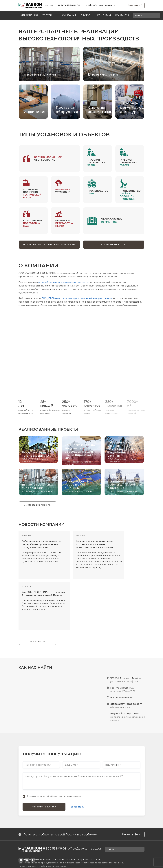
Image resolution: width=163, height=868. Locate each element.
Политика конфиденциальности (83, 860)
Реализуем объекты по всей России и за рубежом (58, 834)
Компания (69, 15)
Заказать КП (135, 5)
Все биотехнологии (114, 244)
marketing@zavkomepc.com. (54, 866)
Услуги (47, 15)
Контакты (122, 15)
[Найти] (157, 16)
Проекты (87, 15)
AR (51, 6)
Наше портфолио (132, 834)
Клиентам (104, 15)
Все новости (37, 641)
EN (47, 6)
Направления (28, 15)
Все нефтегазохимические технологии (49, 244)
